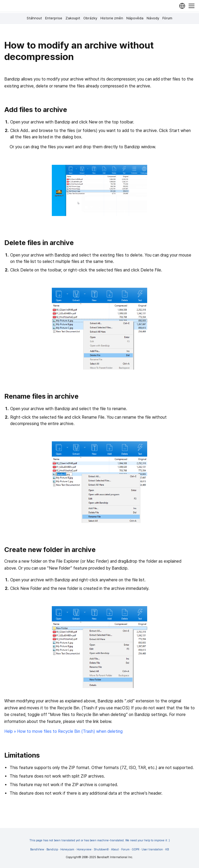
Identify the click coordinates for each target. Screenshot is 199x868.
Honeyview (84, 849)
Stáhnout (34, 18)
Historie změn (112, 18)
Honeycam (67, 849)
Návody (153, 18)
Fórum (167, 18)
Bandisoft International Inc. (115, 857)
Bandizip (52, 849)
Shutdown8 (101, 849)
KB (167, 849)
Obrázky (90, 18)
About (115, 849)
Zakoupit (73, 18)
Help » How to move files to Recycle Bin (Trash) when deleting (63, 731)
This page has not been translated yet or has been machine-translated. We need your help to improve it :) (100, 840)
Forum (125, 849)
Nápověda (135, 18)
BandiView (37, 849)
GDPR (136, 849)
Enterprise (54, 18)
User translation (152, 849)
